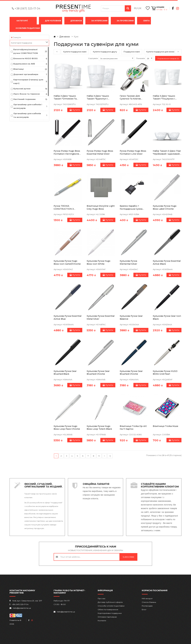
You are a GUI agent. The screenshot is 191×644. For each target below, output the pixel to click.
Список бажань (149, 602)
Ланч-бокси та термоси (27, 94)
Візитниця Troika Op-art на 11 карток (133, 428)
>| (110, 456)
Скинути (16, 37)
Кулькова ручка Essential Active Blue (68, 317)
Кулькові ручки (22, 89)
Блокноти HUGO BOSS (25, 58)
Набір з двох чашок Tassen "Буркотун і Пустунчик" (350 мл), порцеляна (98, 97)
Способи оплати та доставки (111, 606)
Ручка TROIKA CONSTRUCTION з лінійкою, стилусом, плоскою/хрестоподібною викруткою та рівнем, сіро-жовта (66, 207)
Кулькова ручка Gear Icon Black (167, 317)
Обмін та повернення (108, 610)
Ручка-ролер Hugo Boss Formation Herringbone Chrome (67, 152)
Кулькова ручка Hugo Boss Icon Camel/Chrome (67, 262)
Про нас (102, 598)
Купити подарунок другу (105, 52)
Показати (141, 58)
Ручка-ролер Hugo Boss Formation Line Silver (133, 152)
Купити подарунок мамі (75, 52)
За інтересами (99, 21)
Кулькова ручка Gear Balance (131, 317)
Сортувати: (93, 58)
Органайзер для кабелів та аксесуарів (27, 115)
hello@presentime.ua (22, 608)
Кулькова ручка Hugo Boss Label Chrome (165, 207)
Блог (144, 610)
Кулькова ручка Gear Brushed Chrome (98, 373)
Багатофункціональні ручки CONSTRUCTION (26, 51)
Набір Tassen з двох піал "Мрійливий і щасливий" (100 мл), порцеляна (167, 152)
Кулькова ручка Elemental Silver (128, 262)
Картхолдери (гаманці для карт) (28, 81)
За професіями (125, 21)
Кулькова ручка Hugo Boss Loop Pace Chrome (67, 428)
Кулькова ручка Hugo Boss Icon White (99, 262)
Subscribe (128, 557)
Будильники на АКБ (24, 64)
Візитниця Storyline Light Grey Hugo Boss (101, 207)
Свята (146, 21)
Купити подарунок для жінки (160, 52)
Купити (75, 110)
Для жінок (76, 21)
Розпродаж (147, 606)
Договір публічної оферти (110, 602)
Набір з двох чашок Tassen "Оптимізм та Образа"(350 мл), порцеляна (65, 97)
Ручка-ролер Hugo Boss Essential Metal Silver (100, 152)
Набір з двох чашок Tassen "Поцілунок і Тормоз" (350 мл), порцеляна (164, 97)
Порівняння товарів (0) (168, 58)
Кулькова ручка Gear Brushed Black (65, 373)
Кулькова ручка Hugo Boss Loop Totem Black (99, 428)
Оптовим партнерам (107, 617)
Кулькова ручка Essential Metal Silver (101, 317)
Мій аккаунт (147, 598)
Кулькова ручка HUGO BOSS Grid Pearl (165, 373)
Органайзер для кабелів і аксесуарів (28, 106)
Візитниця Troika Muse (166, 426)
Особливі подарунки (28, 28)
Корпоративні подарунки (110, 613)
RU (136, 8)
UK (140, 8)
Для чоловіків (53, 21)
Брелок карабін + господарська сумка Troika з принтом (131, 207)
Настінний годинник (25, 99)
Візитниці (19, 69)
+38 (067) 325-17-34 (27, 9)
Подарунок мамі (132, 52)
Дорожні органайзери (26, 74)
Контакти (102, 621)
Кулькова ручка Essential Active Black (167, 262)
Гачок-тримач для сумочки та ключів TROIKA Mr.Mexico (130, 97)
